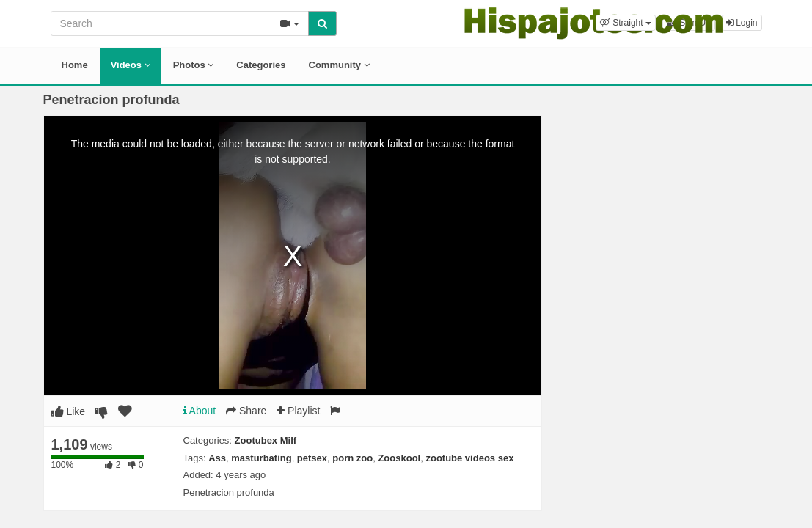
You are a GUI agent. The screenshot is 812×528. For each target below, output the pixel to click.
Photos (194, 65)
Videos (131, 65)
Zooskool (399, 458)
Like (69, 411)
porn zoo (352, 458)
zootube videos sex (469, 458)
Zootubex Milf (266, 440)
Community (339, 65)
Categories (261, 65)
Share (246, 411)
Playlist (298, 411)
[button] (626, 23)
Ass (217, 458)
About (200, 411)
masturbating (261, 458)
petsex (312, 458)
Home (75, 65)
